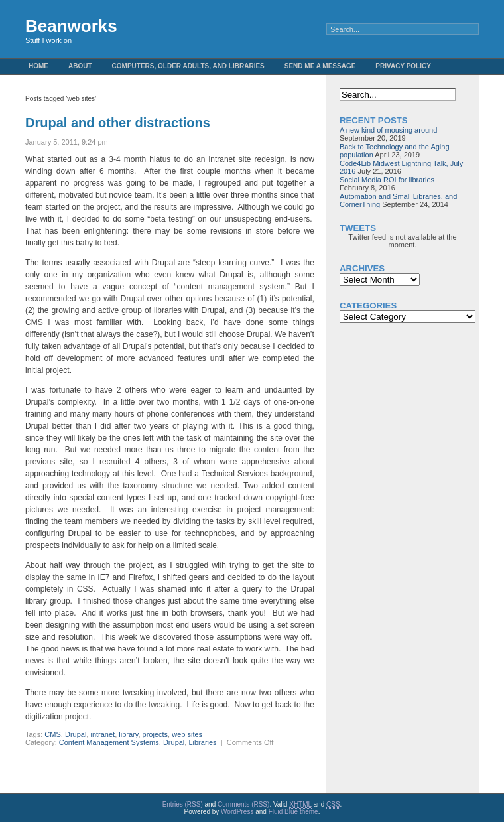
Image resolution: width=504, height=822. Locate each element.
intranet (102, 734)
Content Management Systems (109, 742)
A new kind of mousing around (388, 130)
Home (38, 66)
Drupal (76, 734)
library (128, 734)
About (80, 66)
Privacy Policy (403, 66)
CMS (52, 734)
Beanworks (71, 26)
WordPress (237, 812)
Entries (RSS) (183, 804)
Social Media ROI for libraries (387, 180)
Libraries (202, 742)
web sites (187, 734)
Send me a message (320, 66)
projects (156, 734)
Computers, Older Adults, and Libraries (188, 66)
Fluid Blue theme (293, 812)
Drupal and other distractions (118, 123)
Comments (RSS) (243, 804)
